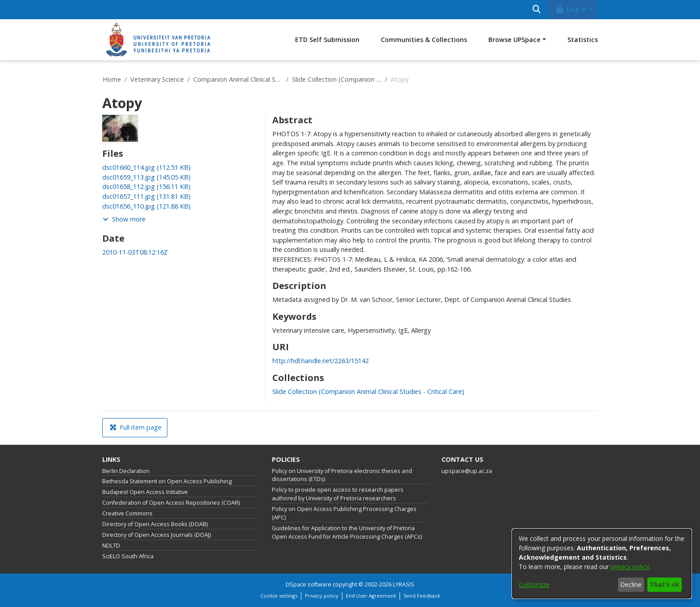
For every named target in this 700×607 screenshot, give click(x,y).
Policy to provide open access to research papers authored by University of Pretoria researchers (338, 494)
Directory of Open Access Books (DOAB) (155, 524)
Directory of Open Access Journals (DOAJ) (156, 535)
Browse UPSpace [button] (515, 40)
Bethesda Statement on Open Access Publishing (167, 481)
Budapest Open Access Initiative (145, 492)
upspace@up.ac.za (467, 471)
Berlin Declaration (126, 471)
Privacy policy (322, 596)
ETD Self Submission (327, 40)
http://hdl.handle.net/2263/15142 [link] (321, 361)
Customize (534, 584)
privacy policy (630, 567)
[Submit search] (536, 10)
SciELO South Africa (128, 556)
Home (112, 79)
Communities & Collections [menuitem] (424, 40)
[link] (146, 167)
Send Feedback (422, 596)
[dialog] (602, 564)
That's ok (664, 584)
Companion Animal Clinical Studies (238, 79)
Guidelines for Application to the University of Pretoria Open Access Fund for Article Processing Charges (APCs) (347, 532)
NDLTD (111, 546)
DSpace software (308, 584)
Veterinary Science (157, 79)
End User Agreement (371, 596)
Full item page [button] (136, 427)
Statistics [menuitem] (583, 40)
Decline (631, 584)
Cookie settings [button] (279, 596)
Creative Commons (127, 513)
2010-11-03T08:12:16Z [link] (135, 252)
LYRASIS (404, 584)
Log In (571, 9)
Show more (124, 219)
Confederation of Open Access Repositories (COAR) (171, 503)
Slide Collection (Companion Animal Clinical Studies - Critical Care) (337, 79)
